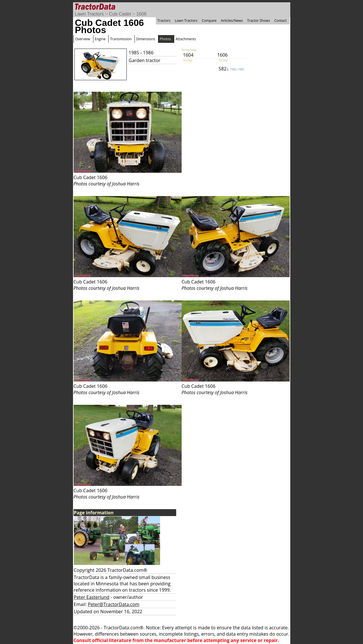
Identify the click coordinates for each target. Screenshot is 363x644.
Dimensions (146, 39)
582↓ (232, 69)
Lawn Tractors (89, 14)
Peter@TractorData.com (114, 604)
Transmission (121, 39)
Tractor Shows (259, 21)
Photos (165, 39)
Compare (209, 21)
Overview (83, 39)
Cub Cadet (120, 14)
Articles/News (232, 21)
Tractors (164, 21)
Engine (100, 39)
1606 (141, 14)
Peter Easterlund (92, 597)
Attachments (186, 39)
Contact (280, 21)
